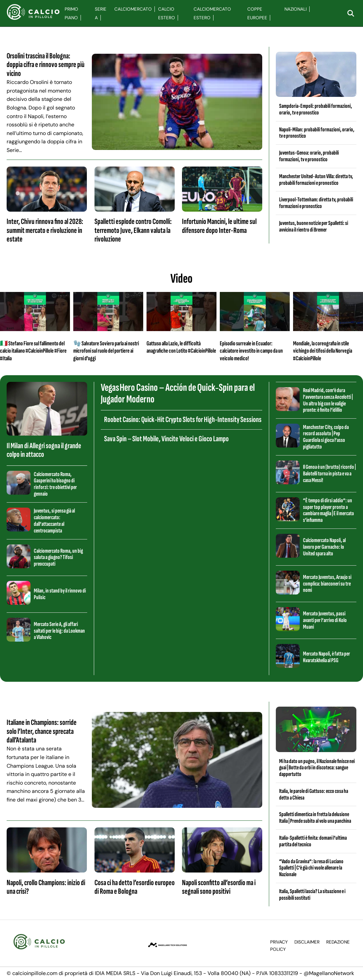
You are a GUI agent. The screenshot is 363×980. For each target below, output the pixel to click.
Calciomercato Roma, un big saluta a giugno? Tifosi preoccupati (58, 558)
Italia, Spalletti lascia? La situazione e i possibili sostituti (312, 895)
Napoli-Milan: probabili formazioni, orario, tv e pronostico (317, 133)
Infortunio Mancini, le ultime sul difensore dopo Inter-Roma (219, 226)
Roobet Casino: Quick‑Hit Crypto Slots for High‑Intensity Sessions (183, 420)
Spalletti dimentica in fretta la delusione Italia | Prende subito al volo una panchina (315, 818)
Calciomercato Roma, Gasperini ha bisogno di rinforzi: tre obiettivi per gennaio (55, 484)
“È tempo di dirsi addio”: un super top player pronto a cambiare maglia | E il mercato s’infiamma (329, 510)
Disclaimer (307, 942)
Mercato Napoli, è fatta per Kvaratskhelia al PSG (327, 657)
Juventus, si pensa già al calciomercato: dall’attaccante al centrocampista (54, 521)
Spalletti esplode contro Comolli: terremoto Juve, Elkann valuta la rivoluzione (133, 230)
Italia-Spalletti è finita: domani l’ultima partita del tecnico (313, 841)
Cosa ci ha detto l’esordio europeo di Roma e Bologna (135, 887)
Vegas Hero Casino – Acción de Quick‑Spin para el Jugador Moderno (178, 393)
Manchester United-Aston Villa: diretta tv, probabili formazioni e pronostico (316, 180)
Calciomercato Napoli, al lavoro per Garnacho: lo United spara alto (324, 547)
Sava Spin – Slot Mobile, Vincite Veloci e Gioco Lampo (166, 439)
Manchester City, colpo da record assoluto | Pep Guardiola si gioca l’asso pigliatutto (326, 437)
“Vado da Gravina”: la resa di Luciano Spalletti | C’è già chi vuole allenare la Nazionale (311, 868)
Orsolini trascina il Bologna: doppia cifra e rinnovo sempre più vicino (46, 65)
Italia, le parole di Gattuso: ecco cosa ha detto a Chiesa (314, 794)
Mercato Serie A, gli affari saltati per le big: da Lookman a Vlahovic (59, 631)
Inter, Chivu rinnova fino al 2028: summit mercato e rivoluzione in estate (45, 230)
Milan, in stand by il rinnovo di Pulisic (60, 594)
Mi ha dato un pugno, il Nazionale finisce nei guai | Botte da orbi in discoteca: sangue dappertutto (317, 768)
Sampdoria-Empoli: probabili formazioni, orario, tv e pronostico (316, 109)
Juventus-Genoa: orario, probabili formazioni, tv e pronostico (309, 156)
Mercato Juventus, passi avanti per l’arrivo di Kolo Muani (325, 620)
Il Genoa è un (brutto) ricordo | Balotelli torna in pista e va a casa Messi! (329, 474)
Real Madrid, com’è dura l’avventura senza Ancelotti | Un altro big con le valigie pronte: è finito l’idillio (328, 400)
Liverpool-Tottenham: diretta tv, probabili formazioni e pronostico (316, 203)
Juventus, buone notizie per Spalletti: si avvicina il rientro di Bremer (314, 226)
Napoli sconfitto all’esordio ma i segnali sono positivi (219, 887)
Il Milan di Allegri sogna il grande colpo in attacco (44, 450)
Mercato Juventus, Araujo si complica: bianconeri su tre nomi (327, 584)
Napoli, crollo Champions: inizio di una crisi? (46, 887)
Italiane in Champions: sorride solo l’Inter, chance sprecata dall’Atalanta (42, 731)
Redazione (338, 942)
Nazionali (296, 9)
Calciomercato (133, 9)
